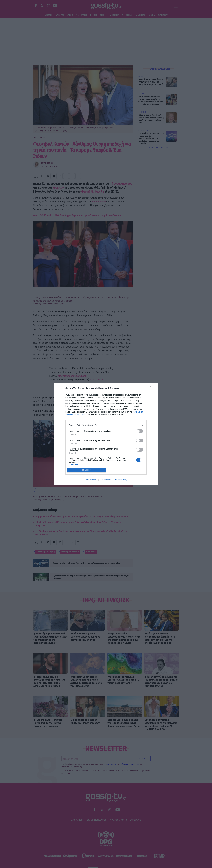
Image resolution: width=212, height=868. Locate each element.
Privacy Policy (121, 480)
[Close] (153, 389)
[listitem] (106, 425)
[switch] (140, 431)
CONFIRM (86, 470)
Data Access (106, 480)
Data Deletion (91, 480)
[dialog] (106, 434)
